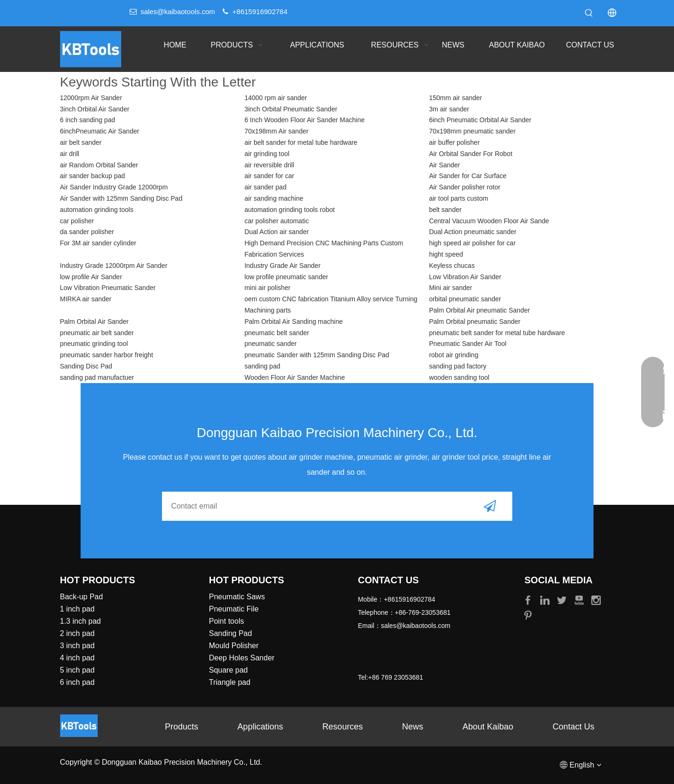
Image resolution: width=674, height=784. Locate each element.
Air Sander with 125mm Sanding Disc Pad (121, 198)
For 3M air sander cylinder (98, 243)
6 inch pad (77, 682)
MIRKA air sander (86, 299)
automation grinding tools (97, 210)
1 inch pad (77, 609)
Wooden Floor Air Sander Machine (294, 377)
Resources (342, 727)
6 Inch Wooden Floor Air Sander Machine (304, 120)
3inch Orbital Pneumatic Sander (291, 109)
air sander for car (269, 176)
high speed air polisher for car (472, 243)
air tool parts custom (458, 198)
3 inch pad (77, 646)
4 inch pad (77, 658)
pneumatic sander (270, 344)
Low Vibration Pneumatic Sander (108, 288)
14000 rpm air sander (275, 98)
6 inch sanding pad (88, 120)
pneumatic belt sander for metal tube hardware (497, 333)
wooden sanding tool (459, 377)
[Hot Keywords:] (589, 13)
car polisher (77, 221)
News (413, 727)
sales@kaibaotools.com (178, 12)
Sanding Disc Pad (86, 366)
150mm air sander (455, 98)
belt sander (445, 210)
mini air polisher (267, 288)
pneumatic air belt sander (97, 333)
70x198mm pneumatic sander (472, 131)
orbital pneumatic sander (465, 299)
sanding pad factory (457, 366)
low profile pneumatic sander (286, 277)
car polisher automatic (276, 221)
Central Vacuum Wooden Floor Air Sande (489, 221)
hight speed (446, 254)
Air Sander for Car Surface (468, 176)
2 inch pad (77, 633)
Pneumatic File (234, 609)
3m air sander (449, 109)
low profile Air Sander (91, 277)
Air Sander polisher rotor (465, 187)
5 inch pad (77, 670)
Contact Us (574, 727)
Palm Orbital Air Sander (94, 321)
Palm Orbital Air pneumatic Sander (479, 310)
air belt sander (81, 142)
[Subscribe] (490, 506)
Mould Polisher (234, 646)
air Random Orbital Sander (99, 165)
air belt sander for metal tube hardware (301, 142)
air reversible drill (269, 165)
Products (182, 727)
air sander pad (265, 187)
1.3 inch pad (81, 621)
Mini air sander (450, 288)
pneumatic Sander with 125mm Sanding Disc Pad (317, 355)
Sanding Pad (231, 633)
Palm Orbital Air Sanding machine (293, 321)
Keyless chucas (452, 266)
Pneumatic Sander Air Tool (468, 344)
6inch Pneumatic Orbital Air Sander (480, 120)
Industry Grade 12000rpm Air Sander (114, 266)
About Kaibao (488, 727)
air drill (70, 154)
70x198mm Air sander (276, 131)
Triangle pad (230, 682)
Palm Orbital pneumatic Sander (475, 321)
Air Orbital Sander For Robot (470, 154)
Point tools (227, 621)
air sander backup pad (93, 176)
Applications (260, 727)
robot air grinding (453, 355)
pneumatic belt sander (277, 333)
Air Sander (444, 165)
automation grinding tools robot (289, 210)
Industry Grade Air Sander (282, 266)
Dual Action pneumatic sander (473, 232)
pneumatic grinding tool (94, 344)
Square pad (229, 670)
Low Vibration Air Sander (465, 277)
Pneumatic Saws (237, 597)
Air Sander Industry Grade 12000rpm (114, 187)
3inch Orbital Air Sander (95, 109)
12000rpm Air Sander (91, 98)
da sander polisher (87, 232)
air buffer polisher (454, 142)
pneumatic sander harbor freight (107, 355)
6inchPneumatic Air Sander (100, 131)
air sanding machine (274, 198)
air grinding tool (267, 154)
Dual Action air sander (276, 232)
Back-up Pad (82, 597)
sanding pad (262, 366)
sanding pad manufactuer (97, 377)
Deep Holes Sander (242, 658)
